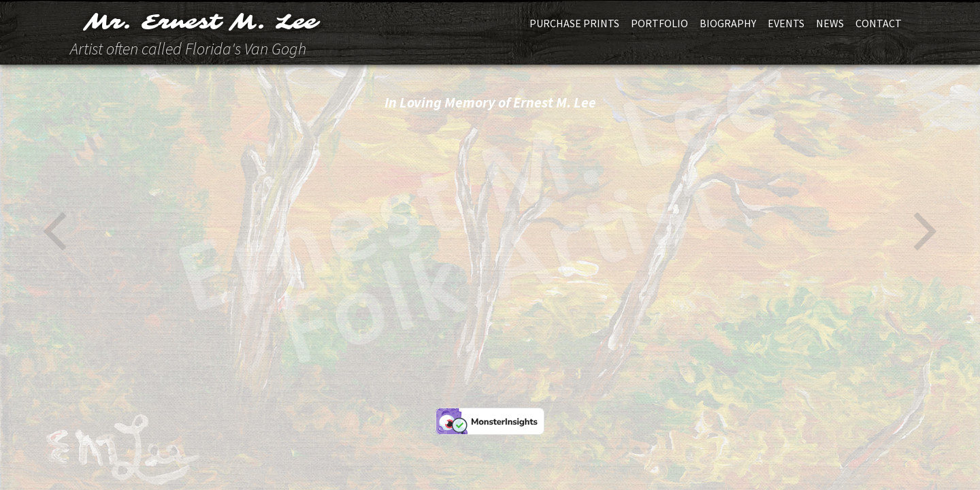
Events (786, 23)
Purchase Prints (574, 23)
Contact (879, 23)
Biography (728, 23)
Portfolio (659, 23)
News (830, 23)
